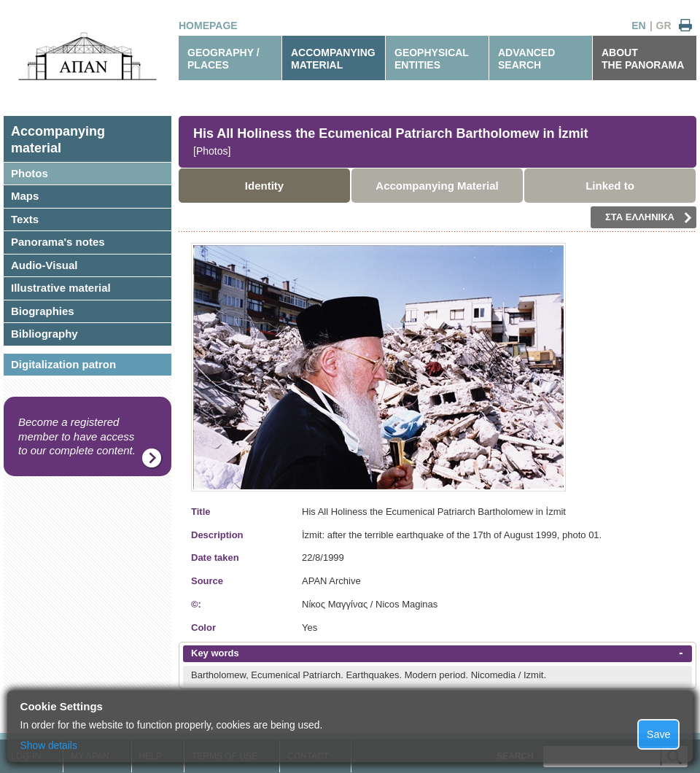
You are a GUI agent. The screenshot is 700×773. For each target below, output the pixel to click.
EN (638, 26)
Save (659, 734)
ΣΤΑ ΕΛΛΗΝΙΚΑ (649, 217)
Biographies (43, 311)
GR (664, 26)
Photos (30, 173)
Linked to (610, 186)
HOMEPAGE (208, 26)
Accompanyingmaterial (58, 140)
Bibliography (44, 334)
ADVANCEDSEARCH (526, 59)
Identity (264, 186)
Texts (25, 219)
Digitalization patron (63, 364)
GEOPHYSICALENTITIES (432, 59)
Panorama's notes (58, 242)
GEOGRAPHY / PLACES (223, 59)
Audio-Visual (44, 265)
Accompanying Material (437, 186)
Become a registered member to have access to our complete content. (77, 436)
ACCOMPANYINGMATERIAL (333, 59)
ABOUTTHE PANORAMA (643, 59)
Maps (25, 196)
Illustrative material (61, 288)
